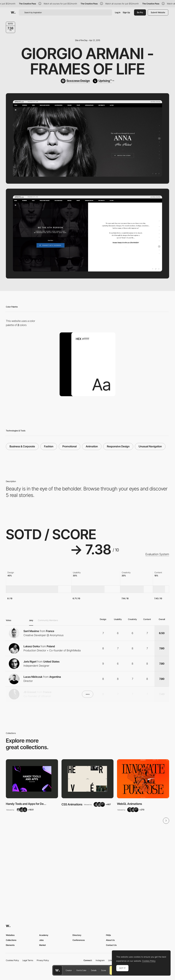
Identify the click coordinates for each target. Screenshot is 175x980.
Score (104, 970)
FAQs (108, 935)
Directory (77, 935)
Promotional (70, 446)
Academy (44, 935)
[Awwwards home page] (58, 970)
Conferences (79, 940)
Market (43, 945)
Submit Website (158, 12)
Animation (92, 446)
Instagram (100, 960)
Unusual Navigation (150, 446)
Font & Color (81, 970)
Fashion (49, 446)
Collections (11, 940)
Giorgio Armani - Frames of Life (87, 61)
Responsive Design (118, 446)
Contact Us (111, 945)
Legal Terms (28, 960)
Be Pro (140, 12)
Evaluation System (157, 554)
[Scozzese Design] (75, 81)
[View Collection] (32, 779)
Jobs (41, 940)
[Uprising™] (104, 81)
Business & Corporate (22, 446)
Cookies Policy (12, 960)
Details (94, 970)
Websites (10, 935)
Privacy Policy (43, 960)
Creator (69, 970)
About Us (110, 940)
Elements (10, 945)
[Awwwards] (13, 12)
